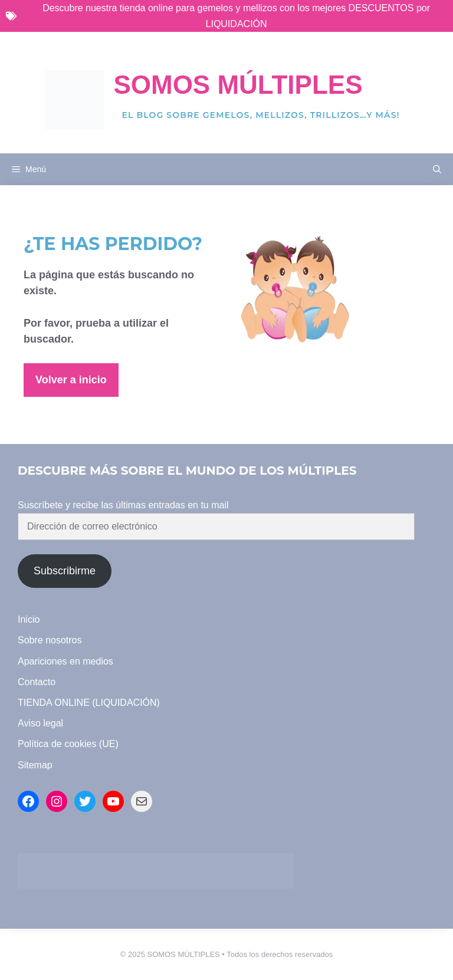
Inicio (29, 619)
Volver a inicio (71, 380)
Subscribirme (65, 571)
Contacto (37, 682)
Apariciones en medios (65, 661)
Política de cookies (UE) (68, 744)
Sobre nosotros (50, 640)
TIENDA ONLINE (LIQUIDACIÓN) (89, 703)
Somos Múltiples (238, 85)
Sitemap (35, 765)
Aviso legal (40, 723)
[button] (437, 169)
